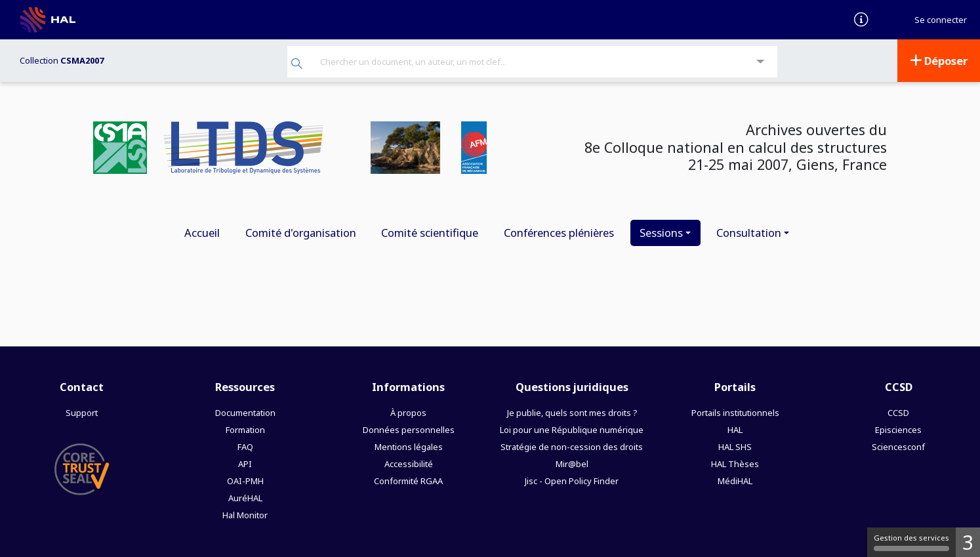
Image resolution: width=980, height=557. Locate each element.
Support (82, 413)
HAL (735, 430)
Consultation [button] (749, 233)
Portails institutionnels (735, 413)
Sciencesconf (898, 447)
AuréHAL (245, 498)
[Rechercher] (297, 65)
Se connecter (941, 20)
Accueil (202, 233)
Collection (62, 60)
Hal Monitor (245, 515)
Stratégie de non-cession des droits (572, 447)
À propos (408, 413)
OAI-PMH (245, 481)
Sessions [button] (661, 233)
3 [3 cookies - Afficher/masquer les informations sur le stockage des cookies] (968, 542)
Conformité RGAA (408, 481)
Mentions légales (409, 447)
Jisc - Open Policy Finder (572, 481)
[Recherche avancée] (761, 62)
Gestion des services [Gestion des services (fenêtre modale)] (911, 542)
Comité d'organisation (301, 233)
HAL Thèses (735, 464)
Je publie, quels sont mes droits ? (572, 413)
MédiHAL (735, 481)
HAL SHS (735, 447)
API (245, 464)
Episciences (898, 430)
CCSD (898, 413)
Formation (245, 430)
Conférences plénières (559, 233)
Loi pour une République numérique (572, 430)
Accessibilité (409, 464)
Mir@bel (572, 464)
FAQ (245, 447)
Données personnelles (409, 430)
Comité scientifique (430, 233)
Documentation (245, 413)
